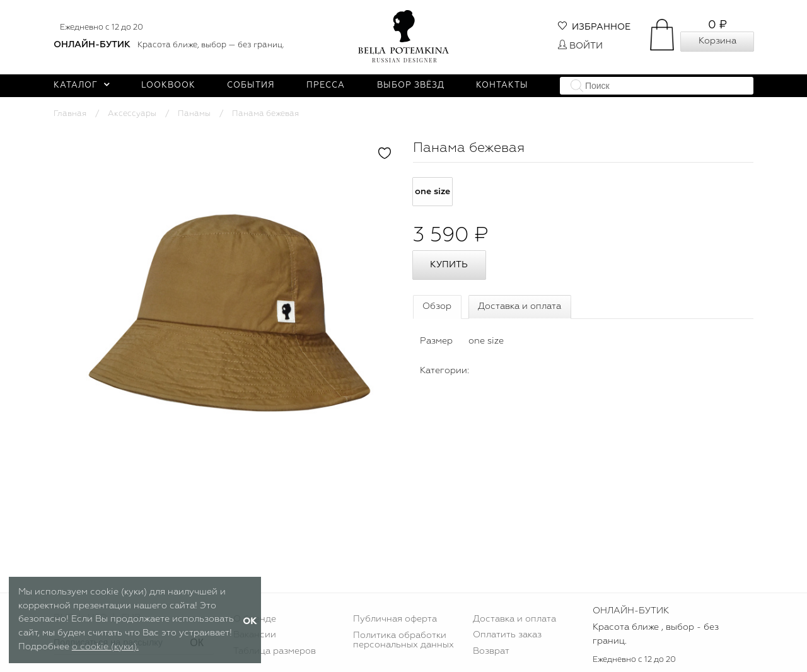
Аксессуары (132, 114)
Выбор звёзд (411, 85)
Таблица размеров (275, 651)
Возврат (491, 651)
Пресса (326, 85)
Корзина (717, 41)
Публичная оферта (395, 619)
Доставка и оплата (520, 306)
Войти (580, 46)
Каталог (82, 85)
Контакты (502, 85)
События (251, 85)
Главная (70, 114)
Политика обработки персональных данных (403, 640)
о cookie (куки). (105, 647)
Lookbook (168, 85)
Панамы (194, 114)
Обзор (437, 306)
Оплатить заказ (507, 635)
